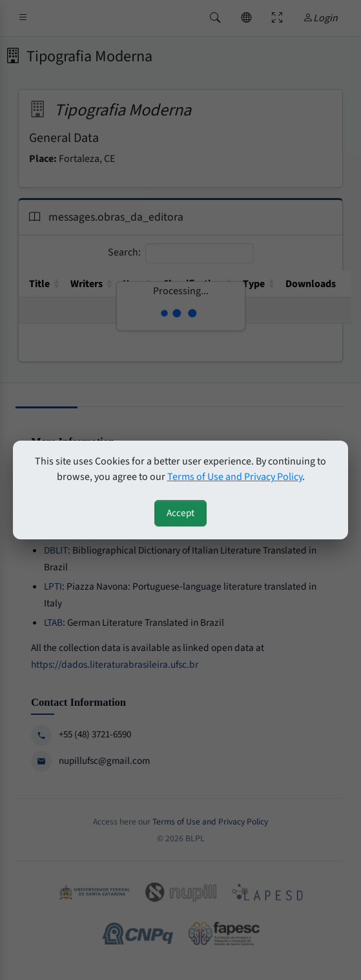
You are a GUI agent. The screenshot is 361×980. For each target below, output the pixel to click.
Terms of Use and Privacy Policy (235, 477)
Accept (180, 513)
